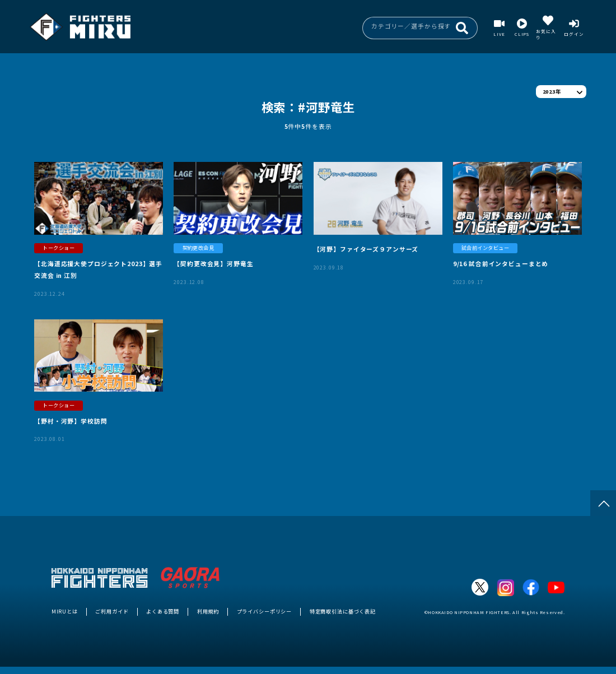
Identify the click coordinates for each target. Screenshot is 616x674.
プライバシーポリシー (265, 611)
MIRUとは (65, 611)
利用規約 (208, 611)
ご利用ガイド (112, 611)
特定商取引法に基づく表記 (343, 611)
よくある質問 (163, 611)
